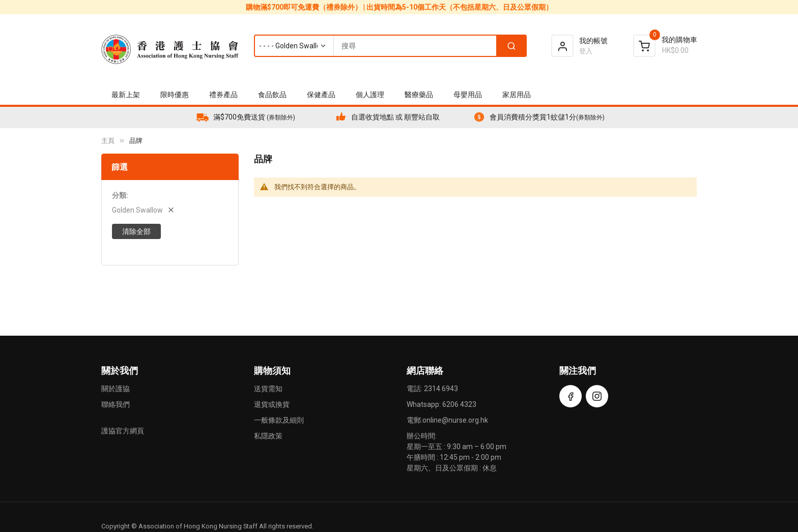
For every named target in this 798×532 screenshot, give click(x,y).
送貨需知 (268, 389)
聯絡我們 (116, 404)
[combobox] (390, 46)
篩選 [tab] (120, 167)
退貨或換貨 (272, 404)
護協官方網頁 (123, 431)
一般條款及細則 (279, 420)
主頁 (108, 141)
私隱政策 (268, 436)
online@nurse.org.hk (455, 420)
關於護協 (116, 389)
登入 (586, 51)
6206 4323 (459, 404)
